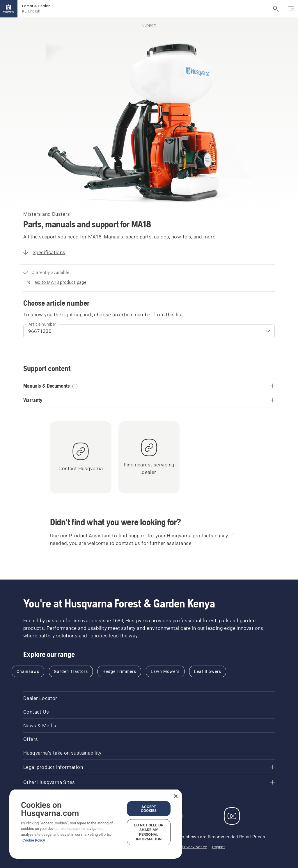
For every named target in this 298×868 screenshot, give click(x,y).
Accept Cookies (149, 809)
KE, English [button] (31, 11)
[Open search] (276, 9)
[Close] (176, 796)
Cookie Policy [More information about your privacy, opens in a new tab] (34, 840)
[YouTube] (232, 816)
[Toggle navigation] (291, 9)
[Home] (9, 9)
